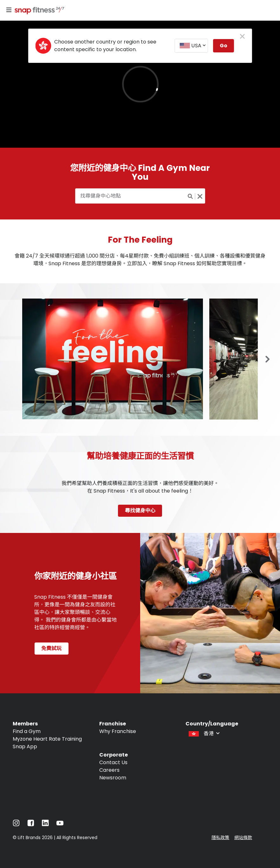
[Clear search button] (200, 196)
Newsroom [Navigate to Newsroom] (113, 778)
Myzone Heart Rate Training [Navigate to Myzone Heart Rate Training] (47, 739)
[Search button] (191, 196)
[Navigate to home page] (38, 11)
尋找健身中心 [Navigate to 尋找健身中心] (140, 511)
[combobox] (191, 46)
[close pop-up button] (242, 37)
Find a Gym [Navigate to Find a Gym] (27, 731)
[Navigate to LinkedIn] (45, 824)
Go (224, 46)
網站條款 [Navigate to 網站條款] (243, 838)
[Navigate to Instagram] (16, 825)
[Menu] (9, 10)
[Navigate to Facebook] (31, 825)
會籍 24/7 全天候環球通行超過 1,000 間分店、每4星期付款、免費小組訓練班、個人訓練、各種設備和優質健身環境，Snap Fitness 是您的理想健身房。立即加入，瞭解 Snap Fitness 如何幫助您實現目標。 (140, 260)
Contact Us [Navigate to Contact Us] (113, 762)
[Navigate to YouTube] (60, 825)
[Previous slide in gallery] (268, 360)
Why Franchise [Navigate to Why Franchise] (118, 731)
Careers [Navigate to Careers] (109, 770)
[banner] (140, 84)
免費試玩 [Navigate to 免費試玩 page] (51, 648)
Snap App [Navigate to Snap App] (25, 747)
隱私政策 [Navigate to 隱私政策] (220, 838)
